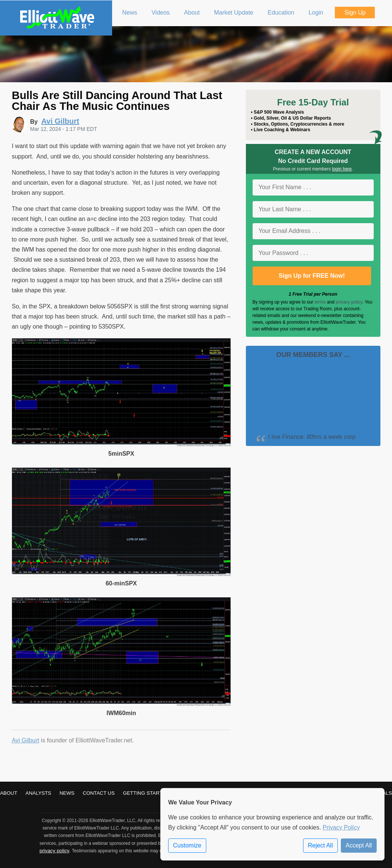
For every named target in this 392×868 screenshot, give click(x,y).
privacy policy (349, 302)
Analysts (38, 793)
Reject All (320, 845)
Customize (187, 845)
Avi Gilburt (25, 740)
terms (320, 302)
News (67, 793)
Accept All (359, 845)
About (9, 793)
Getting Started (146, 793)
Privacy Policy (341, 827)
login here (342, 169)
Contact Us (98, 793)
